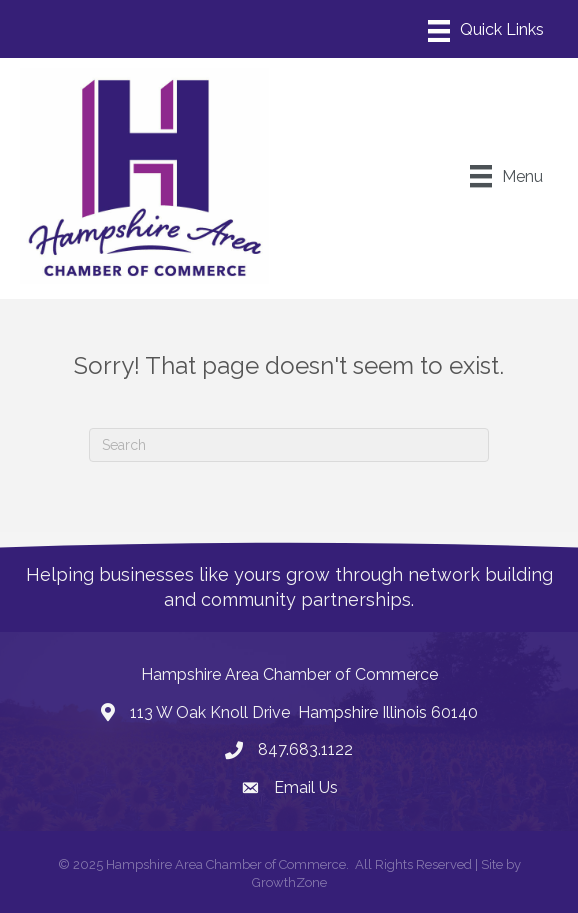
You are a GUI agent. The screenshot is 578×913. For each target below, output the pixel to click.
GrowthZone (289, 882)
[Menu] (486, 31)
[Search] (289, 445)
